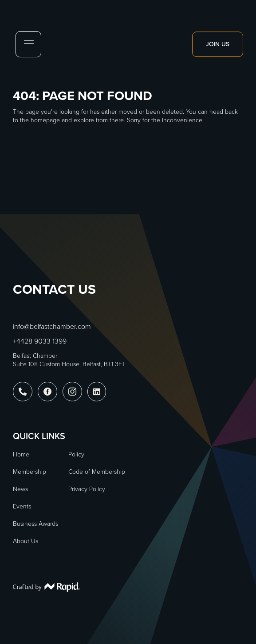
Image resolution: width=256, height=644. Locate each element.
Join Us (218, 44)
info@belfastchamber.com (52, 326)
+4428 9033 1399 (40, 341)
